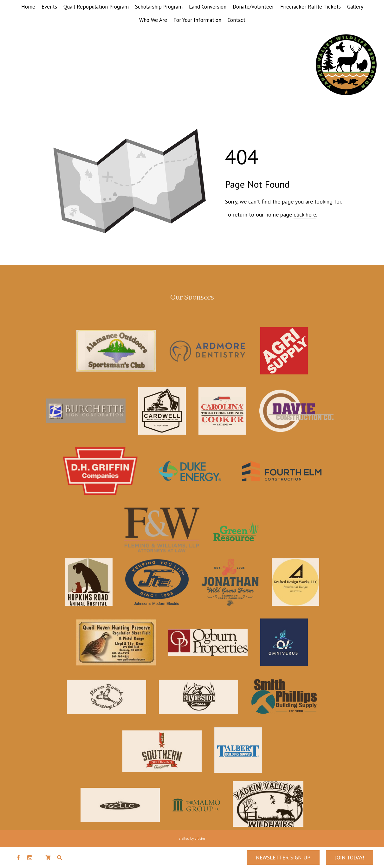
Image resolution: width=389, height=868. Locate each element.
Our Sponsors (192, 299)
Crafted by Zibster (192, 839)
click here (305, 214)
